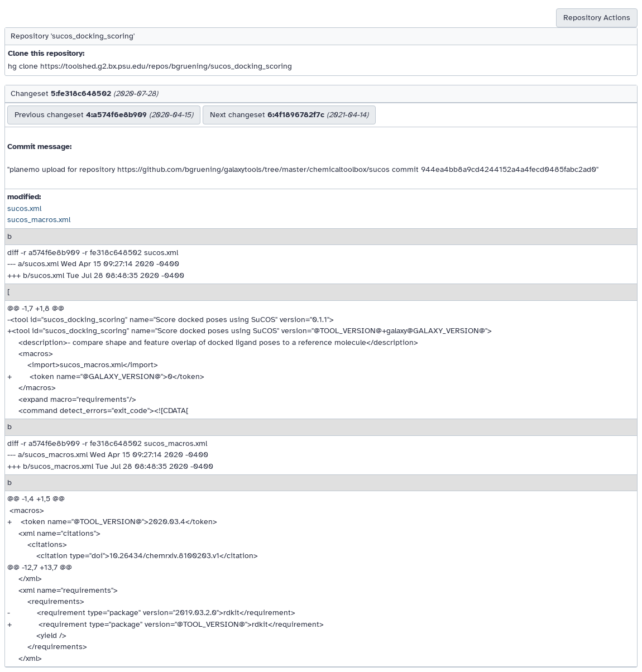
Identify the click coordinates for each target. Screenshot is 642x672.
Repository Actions (597, 18)
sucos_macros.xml (39, 220)
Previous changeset (104, 115)
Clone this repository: (46, 53)
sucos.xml (24, 208)
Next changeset (289, 115)
